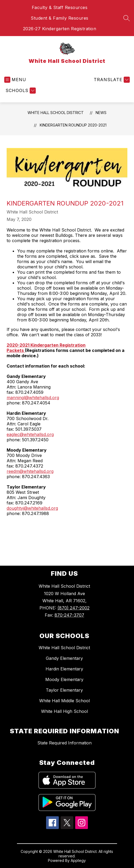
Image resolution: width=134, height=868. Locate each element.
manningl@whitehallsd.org (33, 398)
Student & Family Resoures (60, 18)
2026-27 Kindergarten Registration (60, 29)
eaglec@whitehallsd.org (30, 434)
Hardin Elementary (64, 669)
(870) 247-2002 (73, 608)
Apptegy (78, 860)
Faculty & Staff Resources (60, 7)
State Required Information (64, 743)
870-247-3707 (69, 615)
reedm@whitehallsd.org (30, 471)
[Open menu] (15, 80)
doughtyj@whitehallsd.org (32, 508)
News (101, 113)
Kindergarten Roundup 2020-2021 (73, 125)
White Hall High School (64, 711)
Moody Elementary (64, 679)
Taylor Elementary (64, 690)
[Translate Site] (111, 80)
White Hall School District (56, 113)
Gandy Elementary (64, 658)
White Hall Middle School (64, 701)
